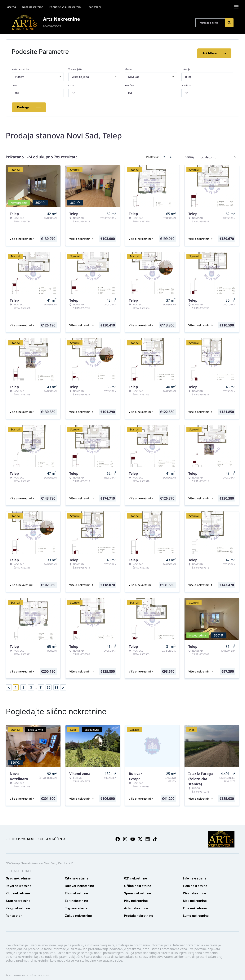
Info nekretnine (195, 875)
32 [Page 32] (49, 684)
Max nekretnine (195, 898)
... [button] (36, 684)
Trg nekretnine (76, 905)
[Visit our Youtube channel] (133, 836)
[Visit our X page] (140, 836)
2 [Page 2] (23, 684)
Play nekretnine (136, 898)
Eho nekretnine (76, 890)
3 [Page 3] (31, 684)
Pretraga (29, 104)
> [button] (63, 684)
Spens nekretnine (138, 890)
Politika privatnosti (21, 836)
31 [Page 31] (41, 684)
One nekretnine (195, 905)
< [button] (9, 684)
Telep (188, 74)
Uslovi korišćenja (52, 836)
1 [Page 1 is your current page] (16, 684)
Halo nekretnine (195, 883)
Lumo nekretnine (196, 913)
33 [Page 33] (56, 684)
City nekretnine (77, 875)
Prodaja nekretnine (139, 913)
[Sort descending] (171, 154)
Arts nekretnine (136, 905)
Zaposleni (95, 7)
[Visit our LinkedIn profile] (148, 836)
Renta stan (14, 913)
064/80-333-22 (52, 26)
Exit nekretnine (76, 898)
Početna (11, 7)
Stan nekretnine (18, 898)
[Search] (229, 23)
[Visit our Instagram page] (125, 836)
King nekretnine (18, 905)
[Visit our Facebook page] (118, 836)
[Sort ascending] (164, 154)
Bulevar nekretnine (79, 883)
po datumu (208, 154)
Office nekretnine (138, 883)
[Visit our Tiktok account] (155, 836)
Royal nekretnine (19, 883)
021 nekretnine (136, 875)
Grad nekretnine (18, 875)
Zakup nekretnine (78, 913)
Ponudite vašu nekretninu (66, 7)
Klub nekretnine (18, 890)
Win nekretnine (195, 890)
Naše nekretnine (33, 7)
